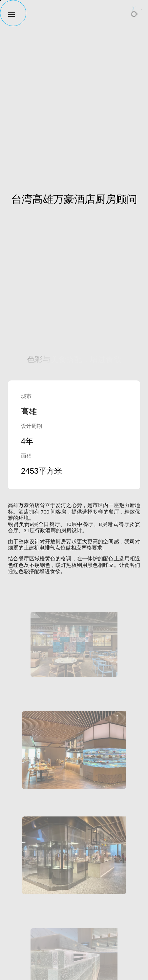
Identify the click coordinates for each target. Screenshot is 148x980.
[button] (9, 14)
